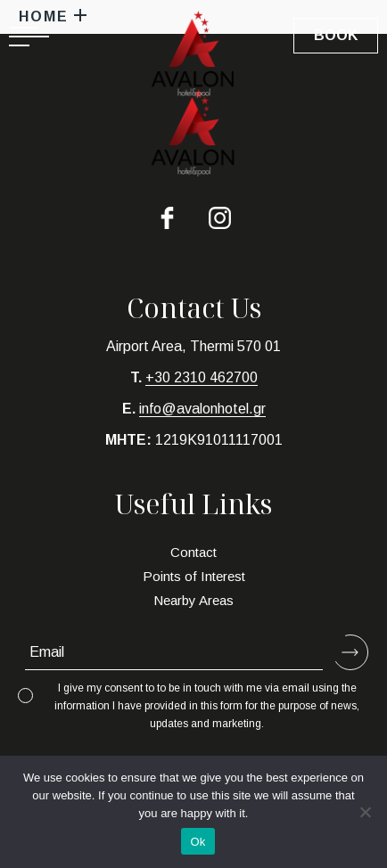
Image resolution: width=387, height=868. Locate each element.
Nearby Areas (193, 600)
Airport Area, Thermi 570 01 (193, 346)
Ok (198, 842)
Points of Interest (194, 576)
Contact (193, 552)
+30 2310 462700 (202, 377)
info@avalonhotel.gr (202, 409)
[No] (365, 812)
